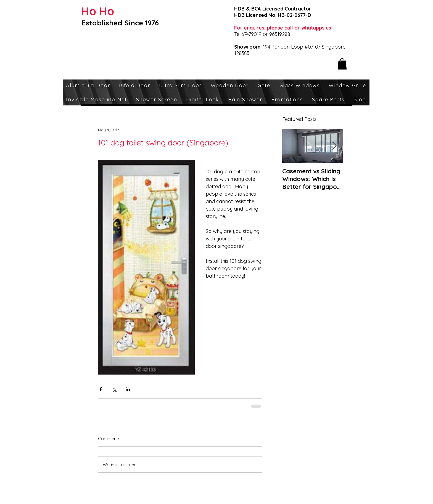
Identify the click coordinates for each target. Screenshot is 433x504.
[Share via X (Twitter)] (114, 389)
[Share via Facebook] (101, 389)
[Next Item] (334, 146)
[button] (342, 64)
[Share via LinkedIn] (128, 389)
